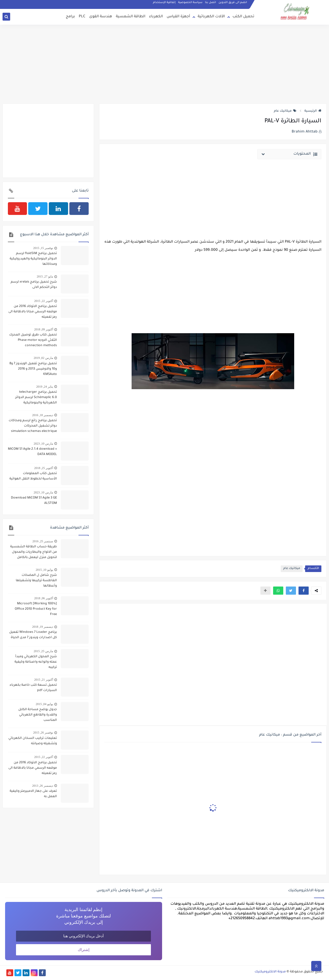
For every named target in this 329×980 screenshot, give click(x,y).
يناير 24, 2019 (45, 387)
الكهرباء (156, 17)
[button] (304, 591)
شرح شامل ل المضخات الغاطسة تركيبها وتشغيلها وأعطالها (36, 581)
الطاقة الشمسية (131, 17)
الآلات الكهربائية (211, 17)
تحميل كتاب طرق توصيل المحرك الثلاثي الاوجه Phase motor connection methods (33, 340)
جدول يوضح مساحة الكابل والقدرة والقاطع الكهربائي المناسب (38, 715)
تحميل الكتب (243, 17)
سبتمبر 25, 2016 (43, 541)
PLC (82, 17)
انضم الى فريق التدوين (233, 3)
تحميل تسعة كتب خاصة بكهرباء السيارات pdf (33, 688)
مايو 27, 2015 (45, 276)
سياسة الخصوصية (190, 3)
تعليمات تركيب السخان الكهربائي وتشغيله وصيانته (33, 741)
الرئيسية (313, 111)
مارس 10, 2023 (43, 444)
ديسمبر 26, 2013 (43, 786)
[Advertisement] (165, 64)
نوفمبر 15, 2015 (43, 248)
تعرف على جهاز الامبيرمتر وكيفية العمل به (33, 794)
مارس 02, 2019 (43, 358)
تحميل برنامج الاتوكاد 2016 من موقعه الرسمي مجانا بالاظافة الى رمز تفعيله (33, 312)
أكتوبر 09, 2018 (44, 329)
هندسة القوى (101, 17)
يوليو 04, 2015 (44, 704)
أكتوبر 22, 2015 (44, 301)
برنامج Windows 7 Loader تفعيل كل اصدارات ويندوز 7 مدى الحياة (33, 635)
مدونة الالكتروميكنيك (270, 972)
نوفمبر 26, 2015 (43, 733)
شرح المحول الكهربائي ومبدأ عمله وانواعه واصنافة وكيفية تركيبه (36, 662)
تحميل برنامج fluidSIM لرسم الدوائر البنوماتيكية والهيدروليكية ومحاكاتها (33, 259)
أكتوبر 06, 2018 (44, 598)
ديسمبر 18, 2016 (43, 415)
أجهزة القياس (178, 17)
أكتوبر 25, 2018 (44, 468)
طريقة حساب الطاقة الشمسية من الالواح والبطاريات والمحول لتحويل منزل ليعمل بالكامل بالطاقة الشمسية (34, 553)
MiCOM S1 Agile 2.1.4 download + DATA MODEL (32, 452)
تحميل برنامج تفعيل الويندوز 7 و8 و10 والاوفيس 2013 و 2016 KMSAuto (33, 369)
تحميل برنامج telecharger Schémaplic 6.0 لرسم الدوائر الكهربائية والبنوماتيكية (36, 398)
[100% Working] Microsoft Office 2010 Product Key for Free (36, 609)
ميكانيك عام (285, 111)
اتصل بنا (210, 3)
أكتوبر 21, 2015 (44, 680)
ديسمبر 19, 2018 (43, 627)
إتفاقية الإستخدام (164, 3)
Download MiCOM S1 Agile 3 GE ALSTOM (34, 501)
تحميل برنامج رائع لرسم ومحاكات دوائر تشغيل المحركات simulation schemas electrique (33, 426)
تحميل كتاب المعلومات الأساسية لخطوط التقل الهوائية (33, 476)
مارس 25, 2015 (43, 651)
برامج (70, 17)
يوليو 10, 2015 (44, 570)
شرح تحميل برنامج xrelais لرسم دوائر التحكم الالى (34, 285)
